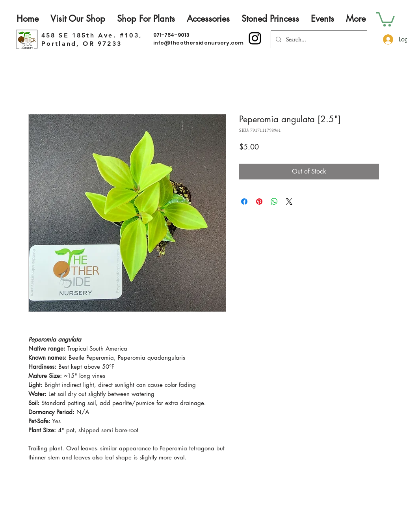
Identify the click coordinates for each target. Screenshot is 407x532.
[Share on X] (289, 202)
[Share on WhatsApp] (274, 202)
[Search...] (318, 39)
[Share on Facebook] (244, 202)
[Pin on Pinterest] (259, 202)
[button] (385, 19)
